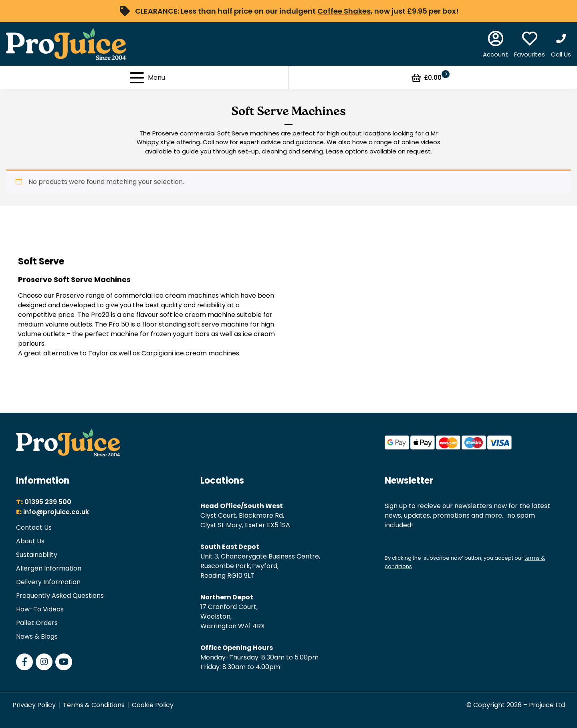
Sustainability (37, 555)
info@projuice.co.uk (56, 512)
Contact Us (34, 527)
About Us (30, 541)
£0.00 (430, 78)
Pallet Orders (37, 623)
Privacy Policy (34, 705)
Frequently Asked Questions (60, 596)
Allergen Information (49, 568)
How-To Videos (40, 609)
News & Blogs (37, 636)
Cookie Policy (153, 705)
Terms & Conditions (94, 705)
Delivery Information (48, 582)
